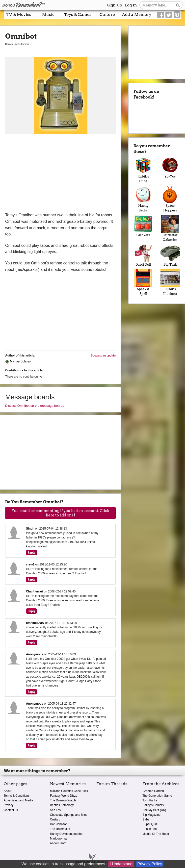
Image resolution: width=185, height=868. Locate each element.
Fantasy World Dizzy (64, 796)
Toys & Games (78, 14)
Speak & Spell (143, 283)
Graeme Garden (153, 791)
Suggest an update (103, 356)
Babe (146, 819)
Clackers (143, 226)
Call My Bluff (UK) (154, 810)
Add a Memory (137, 14)
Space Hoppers (170, 199)
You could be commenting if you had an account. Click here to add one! (60, 513)
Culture (107, 14)
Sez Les (55, 810)
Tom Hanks (150, 800)
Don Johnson (59, 824)
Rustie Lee (149, 829)
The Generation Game (157, 796)
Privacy (9, 805)
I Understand (121, 864)
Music (48, 14)
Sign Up (115, 5)
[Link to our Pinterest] (177, 15)
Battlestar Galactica (170, 228)
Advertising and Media (18, 800)
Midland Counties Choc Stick (69, 791)
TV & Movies (19, 14)
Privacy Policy (150, 864)
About (8, 791)
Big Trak (170, 255)
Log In (131, 5)
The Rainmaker (60, 829)
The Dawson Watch (63, 800)
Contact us (11, 810)
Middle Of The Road (156, 834)
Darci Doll (143, 255)
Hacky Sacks (143, 199)
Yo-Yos (170, 167)
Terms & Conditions (17, 796)
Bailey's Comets (153, 805)
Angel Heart (58, 843)
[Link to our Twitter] (169, 15)
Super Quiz (150, 824)
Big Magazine (151, 815)
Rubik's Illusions (170, 283)
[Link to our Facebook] (161, 15)
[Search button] (178, 5)
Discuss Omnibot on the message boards (35, 406)
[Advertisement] (60, 175)
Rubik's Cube (143, 170)
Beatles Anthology (62, 805)
